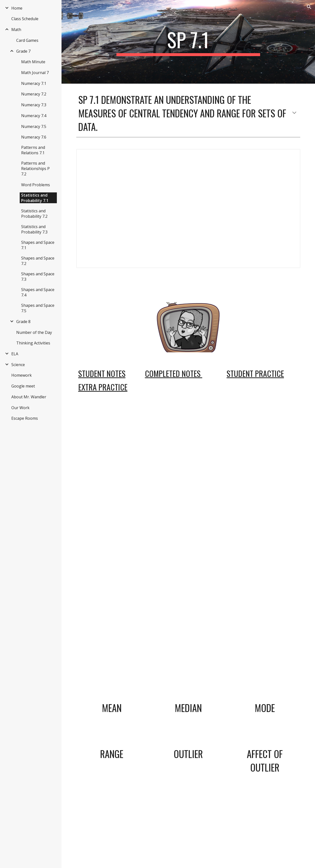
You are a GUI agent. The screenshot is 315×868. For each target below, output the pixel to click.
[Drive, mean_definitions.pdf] (188, 516)
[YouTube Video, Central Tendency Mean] (112, 662)
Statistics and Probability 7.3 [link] (34, 229)
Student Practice (255, 373)
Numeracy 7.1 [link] (34, 83)
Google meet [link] (23, 386)
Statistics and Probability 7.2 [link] (34, 214)
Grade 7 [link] (23, 51)
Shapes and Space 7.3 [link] (38, 277)
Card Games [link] (27, 40)
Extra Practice (103, 387)
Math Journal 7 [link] (35, 73)
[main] (188, 42)
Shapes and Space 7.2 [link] (38, 261)
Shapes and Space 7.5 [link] (38, 308)
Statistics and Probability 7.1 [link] (35, 198)
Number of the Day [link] (34, 332)
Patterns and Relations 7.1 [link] (33, 150)
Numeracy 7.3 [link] (34, 105)
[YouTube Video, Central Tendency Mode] (265, 662)
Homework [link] (22, 375)
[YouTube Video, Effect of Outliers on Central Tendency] (265, 827)
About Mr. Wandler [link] (29, 397)
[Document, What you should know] (188, 209)
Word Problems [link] (36, 185)
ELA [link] (15, 354)
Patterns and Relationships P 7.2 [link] (35, 169)
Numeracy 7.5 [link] (34, 126)
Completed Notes (174, 373)
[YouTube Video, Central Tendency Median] (188, 662)
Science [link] (18, 365)
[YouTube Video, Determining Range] (112, 813)
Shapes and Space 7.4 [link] (38, 292)
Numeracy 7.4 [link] (34, 116)
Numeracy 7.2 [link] (34, 94)
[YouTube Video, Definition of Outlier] (188, 813)
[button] (309, 7)
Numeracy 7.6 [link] (34, 137)
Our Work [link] (20, 408)
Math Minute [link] (33, 62)
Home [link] (17, 8)
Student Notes (102, 373)
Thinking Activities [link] (33, 343)
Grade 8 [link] (23, 322)
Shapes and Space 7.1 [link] (38, 245)
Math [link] (16, 30)
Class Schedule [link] (25, 19)
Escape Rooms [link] (25, 418)
